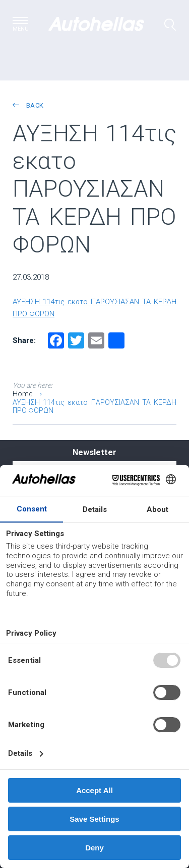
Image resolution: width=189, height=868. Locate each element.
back (28, 105)
